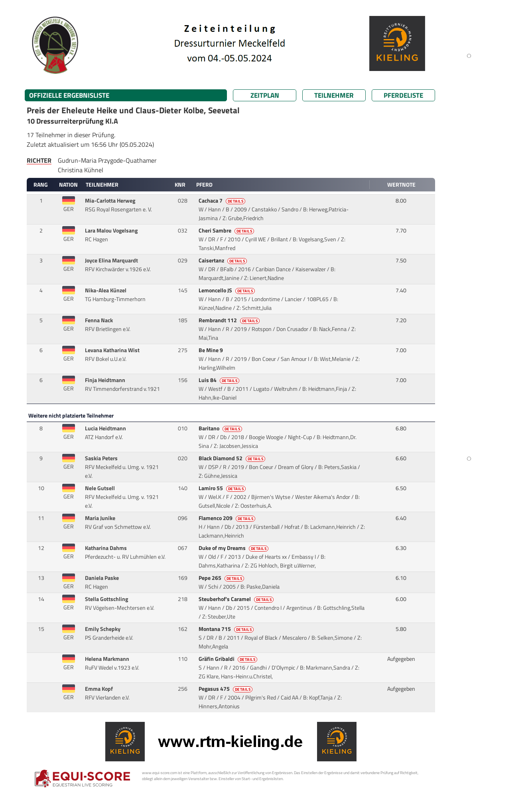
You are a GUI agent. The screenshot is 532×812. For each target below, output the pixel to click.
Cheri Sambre (227, 231)
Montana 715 (227, 629)
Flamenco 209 (228, 518)
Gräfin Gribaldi (229, 659)
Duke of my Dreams (234, 548)
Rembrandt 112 (230, 320)
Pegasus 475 (226, 689)
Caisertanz (224, 260)
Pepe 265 (222, 578)
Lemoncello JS (228, 290)
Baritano (221, 428)
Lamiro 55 (223, 488)
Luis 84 (220, 380)
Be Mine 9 (211, 350)
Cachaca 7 (223, 201)
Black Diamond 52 (233, 458)
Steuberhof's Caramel (237, 599)
